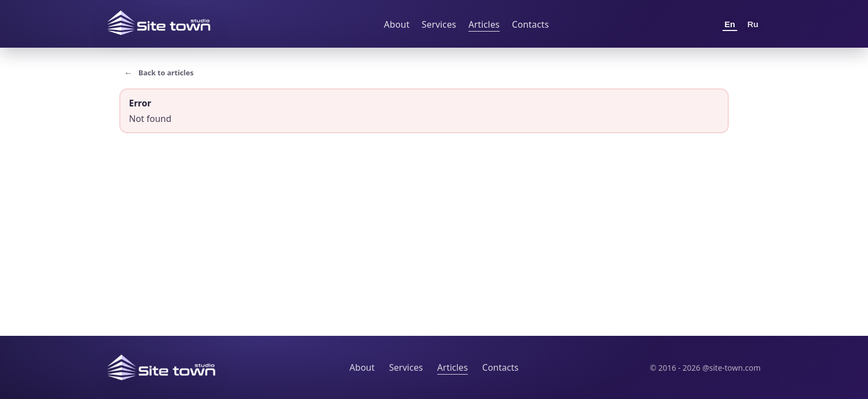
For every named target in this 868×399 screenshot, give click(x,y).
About (397, 24)
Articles (484, 24)
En (730, 24)
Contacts (531, 24)
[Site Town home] (159, 23)
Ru (753, 24)
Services (439, 24)
